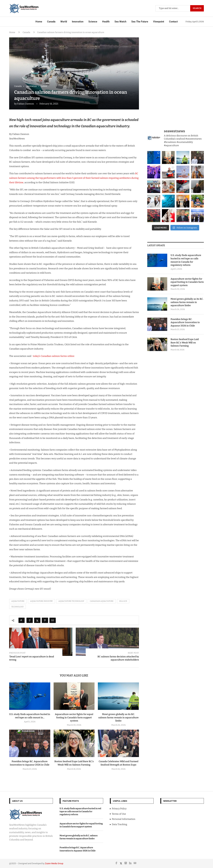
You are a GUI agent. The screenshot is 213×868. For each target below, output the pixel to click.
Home (39, 22)
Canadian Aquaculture (102, 601)
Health (106, 22)
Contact (173, 22)
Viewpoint (159, 22)
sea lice (123, 601)
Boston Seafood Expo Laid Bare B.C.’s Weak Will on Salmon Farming (185, 343)
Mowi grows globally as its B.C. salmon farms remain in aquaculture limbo (118, 718)
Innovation (78, 22)
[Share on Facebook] (30, 620)
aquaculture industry (41, 601)
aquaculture (18, 601)
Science (93, 22)
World (64, 22)
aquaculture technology (71, 601)
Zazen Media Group (54, 863)
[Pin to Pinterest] (45, 620)
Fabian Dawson (26, 104)
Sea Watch (120, 22)
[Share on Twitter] (37, 620)
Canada (51, 22)
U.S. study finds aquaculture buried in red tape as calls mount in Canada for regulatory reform (186, 260)
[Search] (180, 8)
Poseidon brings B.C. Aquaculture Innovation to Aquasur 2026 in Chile (185, 322)
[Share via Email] (53, 620)
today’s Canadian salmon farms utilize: (53, 356)
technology (17, 607)
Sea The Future (140, 22)
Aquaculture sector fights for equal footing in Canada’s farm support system (74, 718)
